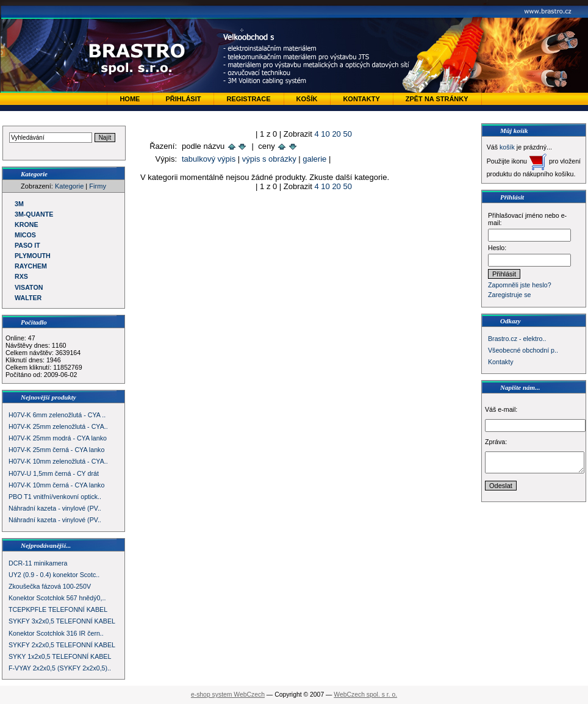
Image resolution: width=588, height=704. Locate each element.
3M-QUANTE (34, 214)
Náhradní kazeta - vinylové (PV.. (55, 508)
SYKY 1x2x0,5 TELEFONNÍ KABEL (60, 656)
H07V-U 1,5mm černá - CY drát (54, 473)
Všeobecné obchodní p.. (523, 350)
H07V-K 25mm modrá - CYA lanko (58, 438)
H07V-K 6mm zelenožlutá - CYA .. (57, 415)
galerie (314, 159)
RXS (21, 276)
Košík (307, 99)
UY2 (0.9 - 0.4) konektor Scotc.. (54, 575)
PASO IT (27, 245)
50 (347, 134)
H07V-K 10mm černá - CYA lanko (56, 485)
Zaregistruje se (509, 295)
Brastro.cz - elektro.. (517, 339)
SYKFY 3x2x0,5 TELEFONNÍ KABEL (62, 621)
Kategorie (69, 186)
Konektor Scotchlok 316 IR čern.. (56, 633)
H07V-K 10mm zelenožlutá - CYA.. (58, 461)
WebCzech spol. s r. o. (365, 695)
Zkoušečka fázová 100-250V (50, 586)
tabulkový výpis (209, 159)
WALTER (28, 298)
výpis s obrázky (269, 159)
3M (19, 204)
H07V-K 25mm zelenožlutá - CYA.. (58, 426)
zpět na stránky (437, 99)
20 (336, 134)
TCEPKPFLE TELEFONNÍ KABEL (58, 609)
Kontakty (361, 99)
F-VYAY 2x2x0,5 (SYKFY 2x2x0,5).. (60, 668)
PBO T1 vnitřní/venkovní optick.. (55, 497)
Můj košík (514, 131)
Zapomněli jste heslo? (520, 285)
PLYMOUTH (33, 256)
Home (130, 99)
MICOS (25, 235)
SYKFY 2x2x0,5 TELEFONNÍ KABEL (62, 645)
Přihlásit (183, 99)
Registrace (248, 99)
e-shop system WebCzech (228, 695)
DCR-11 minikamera (38, 563)
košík (507, 147)
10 (325, 134)
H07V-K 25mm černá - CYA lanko (56, 450)
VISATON (29, 287)
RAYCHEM (31, 266)
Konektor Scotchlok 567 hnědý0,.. (57, 598)
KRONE (26, 224)
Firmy (98, 186)
